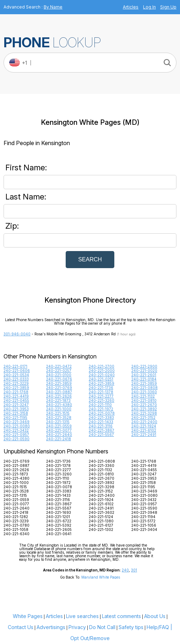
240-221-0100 (59, 375)
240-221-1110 (100, 405)
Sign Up (168, 7)
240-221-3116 (101, 426)
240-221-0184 (144, 379)
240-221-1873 (58, 400)
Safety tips (131, 627)
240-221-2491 (144, 435)
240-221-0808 (144, 388)
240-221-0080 (17, 426)
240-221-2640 (59, 435)
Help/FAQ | (159, 627)
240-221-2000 (102, 371)
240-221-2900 (144, 366)
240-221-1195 (15, 417)
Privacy (77, 627)
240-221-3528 (59, 417)
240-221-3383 (101, 417)
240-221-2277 (101, 396)
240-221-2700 (102, 366)
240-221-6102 (144, 430)
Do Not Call (102, 627)
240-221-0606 (17, 371)
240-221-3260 (102, 400)
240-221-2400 (144, 422)
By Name (53, 7)
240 (125, 570)
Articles (131, 7)
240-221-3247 (16, 405)
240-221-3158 (16, 413)
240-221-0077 (59, 430)
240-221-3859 (59, 383)
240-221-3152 (143, 417)
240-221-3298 (144, 413)
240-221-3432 (16, 430)
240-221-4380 (59, 405)
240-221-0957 (16, 435)
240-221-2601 (144, 375)
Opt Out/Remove (90, 638)
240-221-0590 (17, 439)
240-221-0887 (59, 392)
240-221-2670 (144, 405)
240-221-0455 (16, 400)
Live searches (82, 616)
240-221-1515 (58, 413)
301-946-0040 (17, 334)
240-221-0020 (144, 371)
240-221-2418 (59, 439)
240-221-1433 (101, 422)
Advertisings (51, 627)
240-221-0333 (16, 379)
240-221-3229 (16, 383)
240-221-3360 (144, 392)
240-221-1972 (101, 409)
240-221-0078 (102, 413)
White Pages (28, 616)
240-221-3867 (102, 430)
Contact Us (21, 627)
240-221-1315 (58, 422)
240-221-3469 (17, 422)
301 (134, 570)
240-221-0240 (102, 375)
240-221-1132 (143, 396)
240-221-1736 (101, 388)
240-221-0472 (59, 366)
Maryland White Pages (101, 577)
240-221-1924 (144, 426)
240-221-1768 (16, 392)
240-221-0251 (101, 379)
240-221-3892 (144, 409)
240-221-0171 (15, 366)
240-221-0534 (16, 375)
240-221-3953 (16, 409)
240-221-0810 (144, 400)
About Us (155, 616)
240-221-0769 (59, 388)
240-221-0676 (59, 379)
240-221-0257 (59, 371)
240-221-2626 (59, 396)
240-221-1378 (101, 392)
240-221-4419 (16, 396)
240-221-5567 (101, 435)
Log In (149, 7)
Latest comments (121, 616)
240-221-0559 (59, 426)
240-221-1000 (59, 409)
